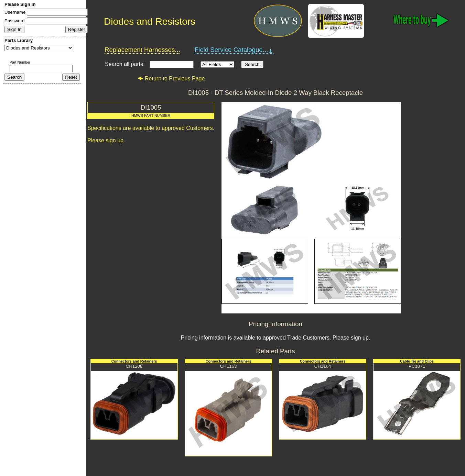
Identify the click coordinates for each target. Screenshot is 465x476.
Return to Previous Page (171, 79)
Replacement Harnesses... (142, 50)
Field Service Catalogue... (234, 50)
